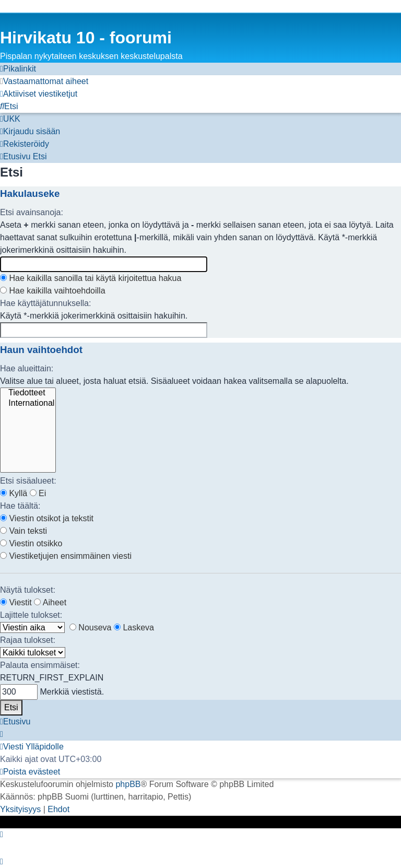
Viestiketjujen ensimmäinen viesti (66, 556)
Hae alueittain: (27, 368)
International (28, 404)
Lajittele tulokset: (31, 615)
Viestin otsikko (31, 543)
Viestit (16, 602)
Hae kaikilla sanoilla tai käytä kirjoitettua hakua (91, 278)
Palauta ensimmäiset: (40, 665)
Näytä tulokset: (28, 590)
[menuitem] (44, 81)
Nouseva (91, 627)
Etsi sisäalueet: (28, 481)
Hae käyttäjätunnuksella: (45, 303)
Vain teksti (23, 531)
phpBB (128, 784)
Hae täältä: (20, 506)
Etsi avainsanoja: (32, 212)
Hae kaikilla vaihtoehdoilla (53, 291)
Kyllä (14, 493)
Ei (38, 493)
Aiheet (50, 602)
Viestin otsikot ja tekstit (47, 518)
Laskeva (134, 627)
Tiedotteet (28, 393)
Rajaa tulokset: (28, 640)
